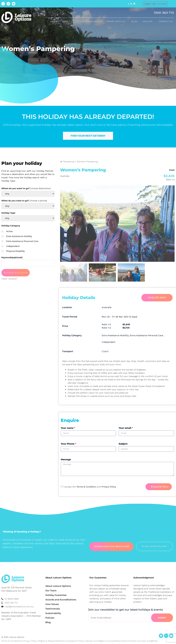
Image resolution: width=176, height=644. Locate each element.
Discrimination (130, 641)
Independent (11, 246)
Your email (126, 428)
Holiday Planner (91, 22)
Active (7, 231)
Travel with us (117, 22)
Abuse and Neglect (96, 641)
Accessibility (114, 641)
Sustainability (53, 613)
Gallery (148, 22)
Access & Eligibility (148, 641)
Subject (123, 444)
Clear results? (9, 279)
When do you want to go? (24, 201)
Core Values (52, 604)
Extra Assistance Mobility (17, 236)
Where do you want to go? (26, 188)
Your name (68, 428)
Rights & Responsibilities (51, 641)
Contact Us (166, 22)
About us (69, 22)
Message (66, 459)
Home (54, 22)
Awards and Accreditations (61, 600)
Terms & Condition (86, 487)
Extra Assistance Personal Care (20, 241)
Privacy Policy (109, 487)
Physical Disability (13, 251)
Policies (50, 618)
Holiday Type (8, 213)
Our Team (51, 591)
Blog (135, 22)
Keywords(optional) (12, 257)
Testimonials (53, 609)
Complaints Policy (75, 641)
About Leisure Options (58, 586)
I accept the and (90, 487)
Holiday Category (11, 226)
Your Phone (68, 444)
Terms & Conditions (11, 641)
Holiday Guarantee (56, 595)
